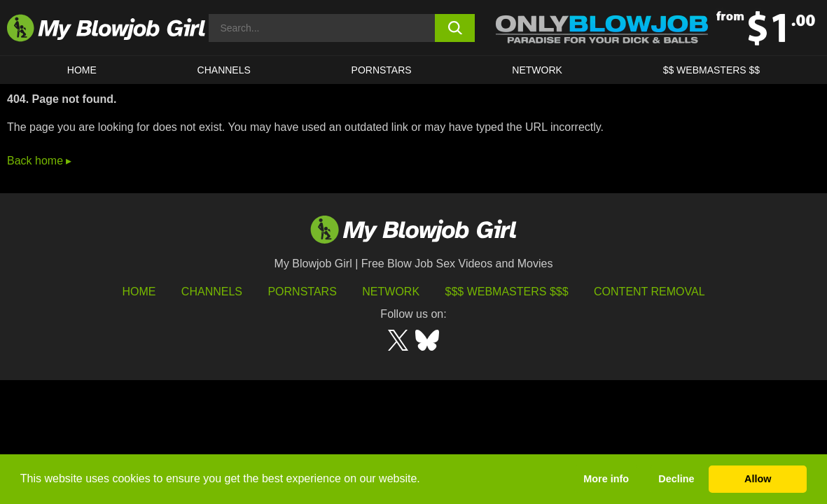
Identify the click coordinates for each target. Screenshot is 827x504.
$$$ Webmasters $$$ (507, 292)
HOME (82, 70)
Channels (212, 292)
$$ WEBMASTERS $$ (712, 70)
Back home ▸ (39, 161)
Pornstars (302, 292)
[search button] (455, 28)
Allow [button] (758, 479)
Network (537, 70)
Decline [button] (676, 479)
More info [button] (606, 479)
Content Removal (649, 292)
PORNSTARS (382, 70)
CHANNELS (224, 70)
